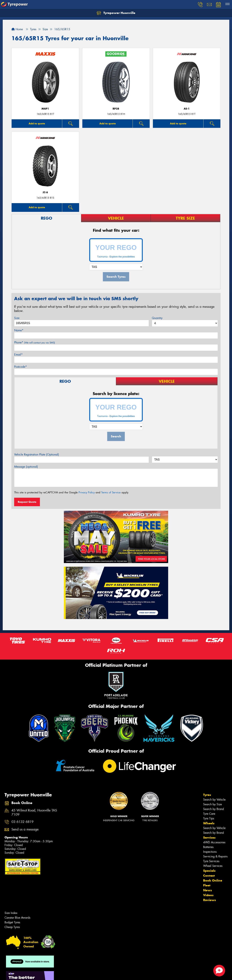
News (208, 890)
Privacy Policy (87, 492)
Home (17, 29)
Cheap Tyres (12, 927)
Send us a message (25, 829)
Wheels (209, 823)
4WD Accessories (214, 842)
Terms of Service (111, 492)
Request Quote (27, 502)
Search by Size (213, 804)
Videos (208, 895)
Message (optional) (26, 467)
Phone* (35, 342)
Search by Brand (213, 809)
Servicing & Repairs (215, 856)
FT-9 (45, 193)
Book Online (213, 880)
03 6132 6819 (22, 822)
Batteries (208, 847)
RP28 (116, 109)
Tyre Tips (209, 818)
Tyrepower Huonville (116, 13)
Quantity (157, 318)
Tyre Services (211, 861)
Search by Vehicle (214, 800)
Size (17, 318)
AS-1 (187, 109)
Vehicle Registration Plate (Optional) (37, 455)
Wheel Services (213, 866)
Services (209, 838)
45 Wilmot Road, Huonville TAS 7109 (34, 813)
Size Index (11, 913)
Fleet (207, 885)
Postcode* (20, 367)
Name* (19, 330)
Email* (18, 355)
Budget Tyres (12, 922)
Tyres (207, 795)
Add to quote (37, 123)
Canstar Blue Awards (17, 918)
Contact (209, 876)
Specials (209, 871)
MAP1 (45, 109)
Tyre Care (209, 814)
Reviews (210, 900)
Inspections (210, 852)
